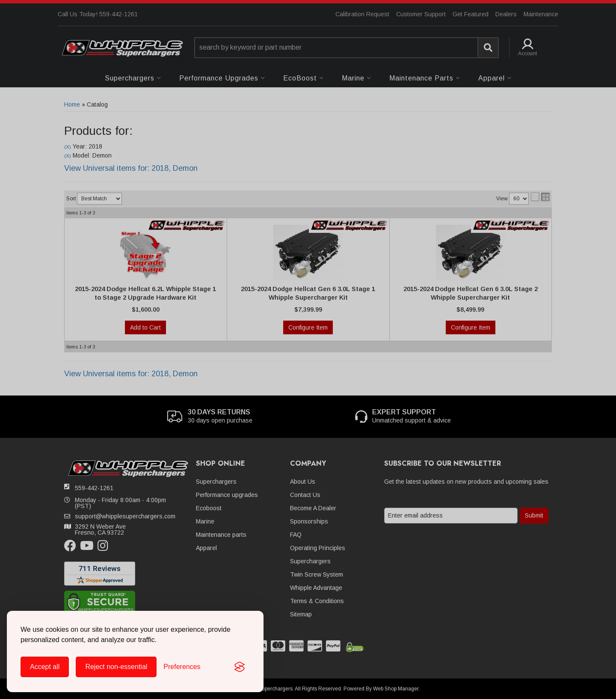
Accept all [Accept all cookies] (45, 667)
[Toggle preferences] (182, 667)
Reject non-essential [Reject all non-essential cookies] (116, 667)
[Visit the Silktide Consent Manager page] (240, 667)
